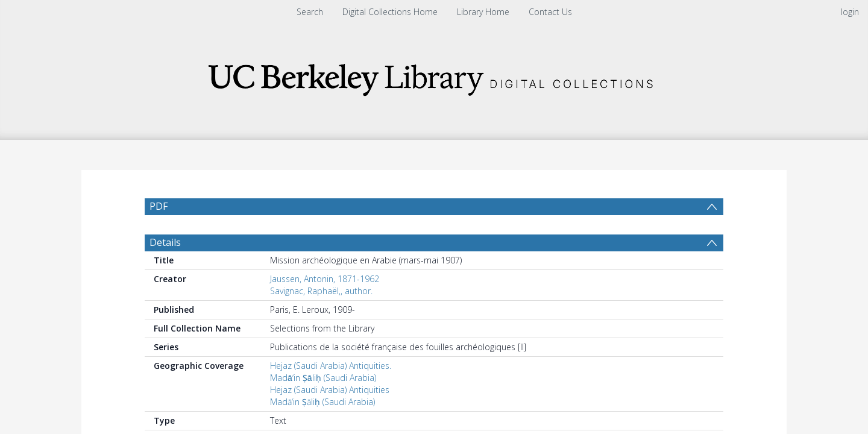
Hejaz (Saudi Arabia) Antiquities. (331, 372)
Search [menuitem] (310, 12)
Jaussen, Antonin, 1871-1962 (325, 285)
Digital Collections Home (390, 12)
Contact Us (550, 12)
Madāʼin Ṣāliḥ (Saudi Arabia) (322, 408)
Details (165, 248)
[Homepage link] (434, 76)
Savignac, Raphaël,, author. (321, 297)
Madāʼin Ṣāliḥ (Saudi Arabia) (323, 384)
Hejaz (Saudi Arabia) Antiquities (330, 396)
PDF (159, 206)
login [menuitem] (850, 12)
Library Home (483, 12)
